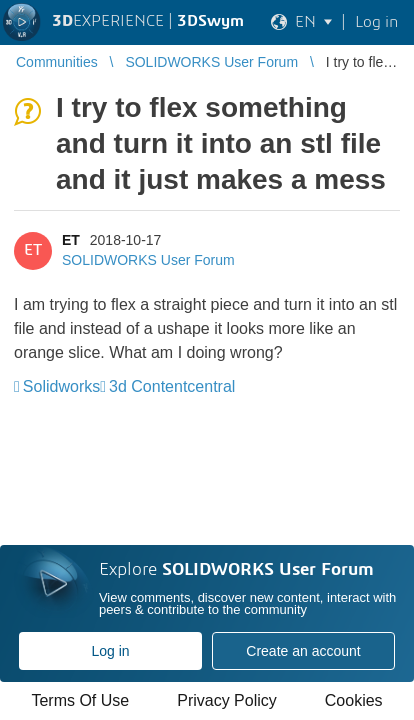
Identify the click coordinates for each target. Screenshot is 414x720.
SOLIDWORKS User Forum (148, 260)
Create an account (303, 651)
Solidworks (61, 386)
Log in (110, 651)
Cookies (354, 700)
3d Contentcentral (172, 386)
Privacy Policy (227, 700)
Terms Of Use (80, 700)
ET (71, 240)
